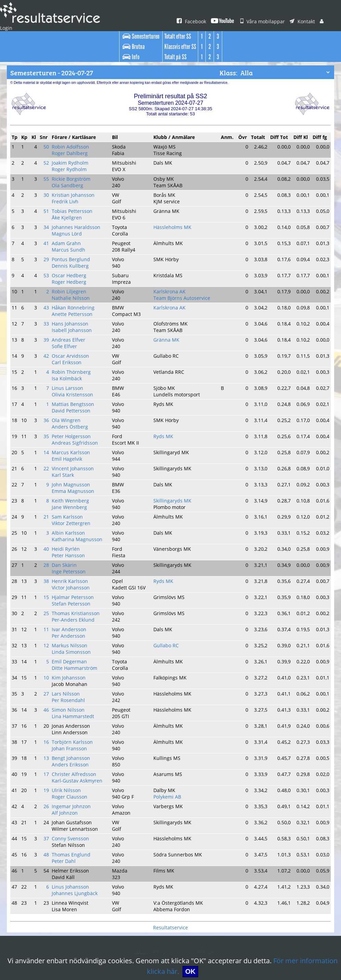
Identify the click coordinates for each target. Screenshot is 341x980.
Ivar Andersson (70, 561)
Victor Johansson (72, 524)
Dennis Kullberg (71, 243)
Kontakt (298, 22)
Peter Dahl (65, 763)
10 (49, 603)
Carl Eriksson (68, 328)
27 (49, 617)
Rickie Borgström (72, 168)
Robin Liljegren (70, 266)
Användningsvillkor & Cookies (259, 949)
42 (49, 322)
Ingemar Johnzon (73, 715)
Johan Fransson (71, 664)
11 (49, 561)
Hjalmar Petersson (74, 533)
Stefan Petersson (72, 538)
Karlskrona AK (171, 266)
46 (49, 631)
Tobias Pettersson (73, 196)
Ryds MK (166, 392)
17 (49, 687)
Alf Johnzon (67, 721)
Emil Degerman (71, 589)
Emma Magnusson (74, 440)
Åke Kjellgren (68, 201)
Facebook (191, 22)
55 (49, 168)
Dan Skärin (66, 505)
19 (49, 701)
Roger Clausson (71, 707)
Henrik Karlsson (71, 519)
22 (49, 420)
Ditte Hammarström (75, 594)
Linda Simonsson (72, 580)
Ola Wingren (67, 378)
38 (49, 519)
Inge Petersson (70, 510)
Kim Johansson (71, 603)
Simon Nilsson (69, 631)
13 (49, 673)
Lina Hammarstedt (74, 636)
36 (49, 378)
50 (49, 140)
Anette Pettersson (73, 285)
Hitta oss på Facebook (151, 949)
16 (49, 659)
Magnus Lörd (68, 215)
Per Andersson (70, 566)
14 (49, 406)
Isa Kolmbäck (68, 342)
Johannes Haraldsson (77, 210)
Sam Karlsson (69, 462)
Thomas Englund (72, 757)
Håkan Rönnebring (74, 280)
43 (49, 280)
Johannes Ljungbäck (76, 791)
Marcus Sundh (70, 229)
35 (49, 392)
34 (49, 210)
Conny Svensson (72, 743)
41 (49, 224)
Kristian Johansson (74, 182)
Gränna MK (168, 308)
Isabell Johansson (73, 300)
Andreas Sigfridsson (75, 398)
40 (49, 491)
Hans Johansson (72, 294)
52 (49, 154)
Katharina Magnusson (77, 482)
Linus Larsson (69, 350)
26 (49, 715)
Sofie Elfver (66, 314)
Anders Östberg (71, 384)
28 (49, 505)
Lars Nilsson (67, 617)
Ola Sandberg (69, 173)
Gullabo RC (168, 575)
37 (49, 743)
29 (49, 238)
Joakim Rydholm (72, 154)
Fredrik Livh (67, 187)
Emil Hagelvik (69, 412)
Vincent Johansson (74, 420)
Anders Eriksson (72, 678)
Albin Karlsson (70, 476)
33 (49, 294)
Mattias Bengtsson (74, 364)
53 (49, 252)
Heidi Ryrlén (67, 491)
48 (49, 757)
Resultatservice (170, 822)
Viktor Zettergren (72, 468)
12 (49, 575)
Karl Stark (65, 426)
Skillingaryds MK (173, 448)
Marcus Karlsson (72, 406)
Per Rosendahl (70, 622)
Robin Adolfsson (71, 140)
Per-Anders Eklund (74, 552)
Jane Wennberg (71, 454)
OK (180, 971)
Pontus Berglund (72, 238)
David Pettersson (72, 370)
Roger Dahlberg (71, 145)
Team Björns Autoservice (182, 271)
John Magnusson (72, 434)
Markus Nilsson (71, 575)
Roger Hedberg (71, 257)
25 (49, 547)
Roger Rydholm (71, 159)
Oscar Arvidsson (72, 322)
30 (49, 182)
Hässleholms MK (174, 210)
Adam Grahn (68, 224)
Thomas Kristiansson (77, 547)
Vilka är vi (99, 949)
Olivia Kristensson (73, 356)
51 (49, 196)
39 (49, 308)
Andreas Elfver (70, 308)
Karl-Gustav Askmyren (78, 692)
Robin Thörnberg (72, 336)
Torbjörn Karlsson (73, 659)
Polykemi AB (169, 707)
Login (324, 22)
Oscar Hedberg (70, 252)
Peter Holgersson (73, 392)
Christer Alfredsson (74, 687)
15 (49, 533)
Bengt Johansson (73, 673)
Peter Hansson (70, 496)
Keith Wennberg (71, 448)
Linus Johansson (72, 785)
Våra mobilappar (261, 22)
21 (49, 462)
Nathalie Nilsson (71, 271)
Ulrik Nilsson (67, 701)
